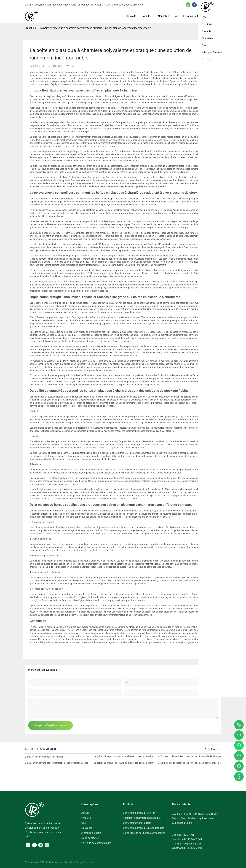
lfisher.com (57, 862)
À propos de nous (91, 833)
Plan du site (88, 862)
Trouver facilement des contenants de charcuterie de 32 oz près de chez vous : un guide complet (191, 756)
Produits (86, 818)
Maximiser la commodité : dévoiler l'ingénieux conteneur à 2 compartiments (45, 757)
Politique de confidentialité (96, 843)
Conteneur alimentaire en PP (139, 813)
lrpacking (30, 28)
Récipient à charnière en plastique (142, 818)
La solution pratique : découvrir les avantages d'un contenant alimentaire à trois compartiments (124, 763)
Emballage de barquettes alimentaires (144, 833)
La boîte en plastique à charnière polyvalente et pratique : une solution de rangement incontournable (95, 28)
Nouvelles (215, 749)
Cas (206, 749)
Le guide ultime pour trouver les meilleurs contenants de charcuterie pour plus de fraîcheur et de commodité (124, 756)
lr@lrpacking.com (192, 844)
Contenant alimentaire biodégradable (144, 828)
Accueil (86, 813)
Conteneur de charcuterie (137, 823)
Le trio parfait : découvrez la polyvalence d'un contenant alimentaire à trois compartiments (191, 763)
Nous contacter (90, 838)
